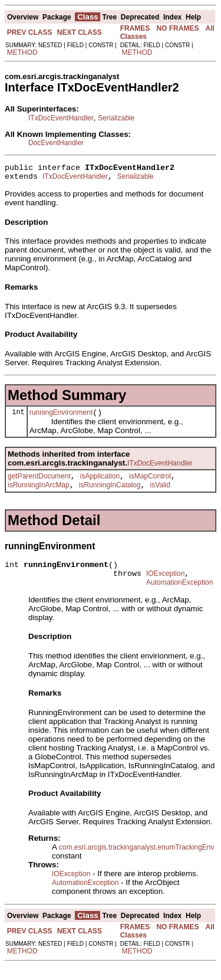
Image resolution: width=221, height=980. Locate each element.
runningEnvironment (61, 418)
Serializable (116, 118)
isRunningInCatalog (110, 494)
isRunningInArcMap (39, 494)
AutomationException (179, 596)
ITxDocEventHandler (61, 118)
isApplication (100, 483)
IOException (165, 586)
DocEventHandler (56, 143)
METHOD (22, 53)
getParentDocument (39, 483)
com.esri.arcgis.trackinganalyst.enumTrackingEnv (137, 861)
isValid (160, 494)
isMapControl (150, 483)
